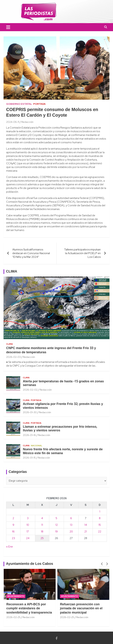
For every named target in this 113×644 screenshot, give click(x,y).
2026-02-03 (13, 357)
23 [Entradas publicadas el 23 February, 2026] (13, 538)
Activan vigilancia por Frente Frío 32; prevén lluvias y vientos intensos (63, 406)
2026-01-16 (29, 435)
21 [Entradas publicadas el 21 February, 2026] (86, 532)
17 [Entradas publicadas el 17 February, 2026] (28, 532)
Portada (39, 104)
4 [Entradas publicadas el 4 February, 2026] (42, 518)
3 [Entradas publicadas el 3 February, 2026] (28, 518)
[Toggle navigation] (8, 27)
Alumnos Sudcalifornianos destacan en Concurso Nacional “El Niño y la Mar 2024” (31, 253)
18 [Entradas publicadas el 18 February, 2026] (42, 532)
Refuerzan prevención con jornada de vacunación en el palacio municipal (81, 609)
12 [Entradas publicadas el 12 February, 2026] (56, 525)
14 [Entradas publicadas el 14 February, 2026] (86, 525)
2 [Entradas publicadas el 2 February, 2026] (13, 518)
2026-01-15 (29, 458)
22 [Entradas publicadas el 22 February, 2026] (100, 532)
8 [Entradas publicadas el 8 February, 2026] (100, 518)
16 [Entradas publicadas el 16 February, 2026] (13, 532)
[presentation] (102, 564)
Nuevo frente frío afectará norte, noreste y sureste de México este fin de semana (63, 451)
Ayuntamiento (16, 596)
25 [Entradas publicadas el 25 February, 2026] (42, 538)
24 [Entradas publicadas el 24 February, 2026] (28, 538)
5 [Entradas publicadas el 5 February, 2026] (56, 518)
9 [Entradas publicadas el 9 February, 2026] (13, 525)
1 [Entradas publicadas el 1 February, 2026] (100, 512)
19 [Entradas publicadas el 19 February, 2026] (56, 532)
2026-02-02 (30, 390)
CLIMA (12, 272)
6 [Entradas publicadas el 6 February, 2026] (71, 518)
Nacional (37, 446)
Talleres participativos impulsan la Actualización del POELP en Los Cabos (82, 253)
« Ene (10, 547)
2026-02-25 (13, 617)
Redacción (27, 122)
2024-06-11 (13, 122)
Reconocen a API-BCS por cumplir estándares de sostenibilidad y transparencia (29, 609)
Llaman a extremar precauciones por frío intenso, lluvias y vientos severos (60, 429)
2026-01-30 (30, 412)
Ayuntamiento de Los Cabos (30, 564)
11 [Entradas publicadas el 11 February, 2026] (42, 525)
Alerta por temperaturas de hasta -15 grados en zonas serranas (63, 383)
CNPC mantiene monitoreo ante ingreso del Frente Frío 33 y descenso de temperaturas (51, 350)
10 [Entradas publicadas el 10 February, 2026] (28, 525)
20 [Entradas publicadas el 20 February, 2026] (71, 532)
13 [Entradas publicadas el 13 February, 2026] (71, 525)
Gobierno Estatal (19, 104)
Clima (10, 344)
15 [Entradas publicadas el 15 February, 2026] (100, 525)
